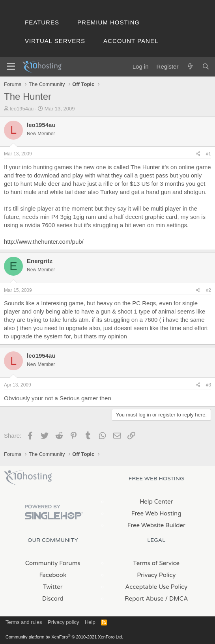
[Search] (206, 66)
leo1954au (22, 109)
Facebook (53, 575)
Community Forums (53, 563)
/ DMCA (177, 599)
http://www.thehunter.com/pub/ (44, 242)
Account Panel (131, 41)
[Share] (198, 154)
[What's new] (190, 66)
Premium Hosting (108, 22)
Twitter (53, 587)
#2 (208, 290)
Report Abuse (144, 599)
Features (42, 22)
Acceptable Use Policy (156, 587)
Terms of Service (156, 563)
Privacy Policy (156, 575)
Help (90, 622)
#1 (208, 154)
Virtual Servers (55, 41)
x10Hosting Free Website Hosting (28, 478)
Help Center (156, 502)
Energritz (40, 261)
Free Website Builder (156, 525)
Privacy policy (63, 622)
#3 (208, 385)
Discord (53, 599)
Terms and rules (24, 622)
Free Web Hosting (156, 513)
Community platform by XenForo (64, 637)
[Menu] (11, 67)
